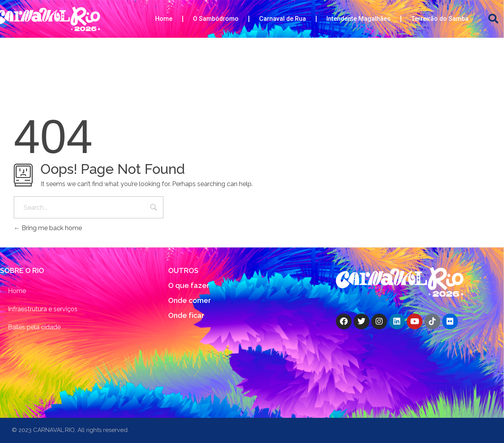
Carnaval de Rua (283, 19)
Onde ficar (186, 315)
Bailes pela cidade (34, 327)
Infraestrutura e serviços (43, 309)
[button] (494, 19)
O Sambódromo (216, 19)
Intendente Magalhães (359, 19)
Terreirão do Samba (440, 19)
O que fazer (189, 285)
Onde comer (190, 300)
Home (164, 19)
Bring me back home (48, 228)
